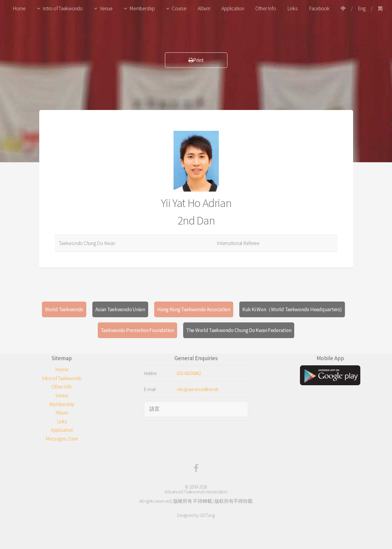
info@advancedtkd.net (198, 389)
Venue (106, 8)
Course (179, 8)
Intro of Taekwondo (62, 8)
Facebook (319, 8)
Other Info (266, 8)
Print (196, 60)
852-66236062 (189, 373)
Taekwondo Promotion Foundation (137, 330)
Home (19, 8)
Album (204, 8)
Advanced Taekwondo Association (196, 492)
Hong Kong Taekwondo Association (194, 309)
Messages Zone (62, 439)
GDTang (207, 515)
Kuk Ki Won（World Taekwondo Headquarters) (292, 309)
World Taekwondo (64, 309)
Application (233, 8)
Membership (142, 8)
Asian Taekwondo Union (120, 309)
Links (293, 8)
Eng (362, 8)
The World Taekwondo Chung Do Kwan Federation (239, 330)
